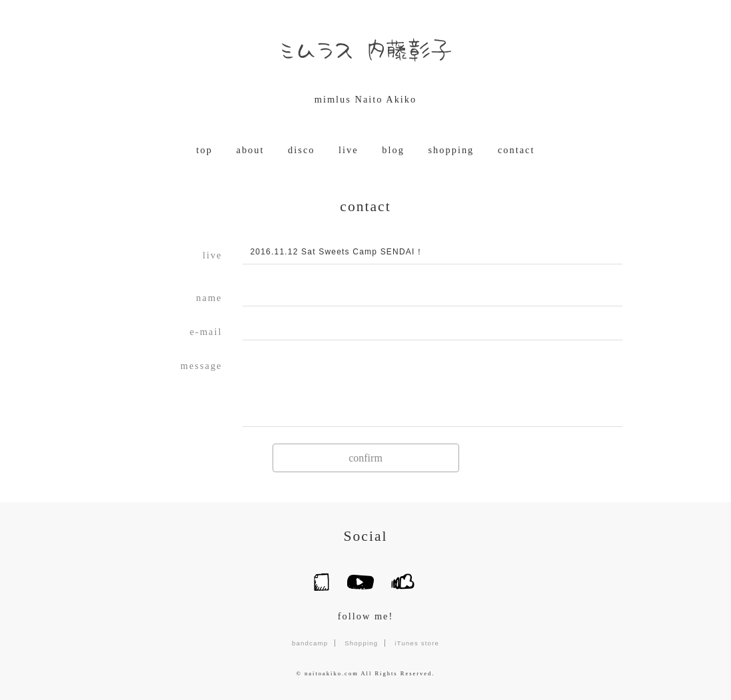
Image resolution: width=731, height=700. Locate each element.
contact (516, 150)
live (349, 150)
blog (393, 150)
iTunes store (417, 643)
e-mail (206, 332)
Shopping (361, 643)
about (251, 150)
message (202, 366)
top (205, 150)
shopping (451, 150)
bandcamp (310, 643)
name (209, 298)
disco (301, 150)
